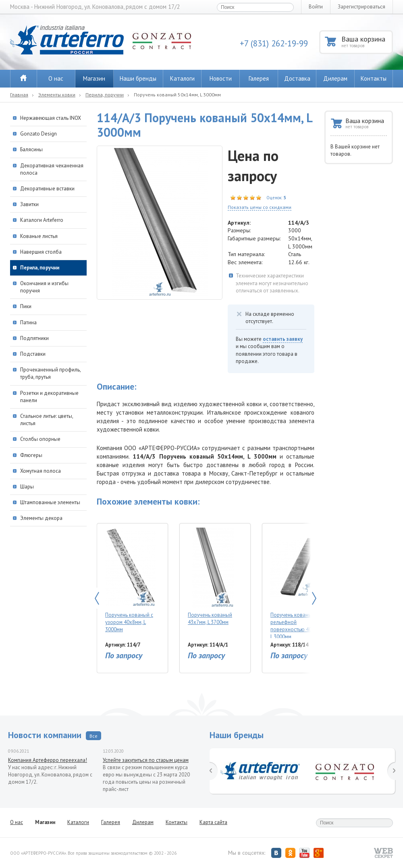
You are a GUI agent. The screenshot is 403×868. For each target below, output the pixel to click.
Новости (221, 78)
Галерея (259, 78)
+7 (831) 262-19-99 (274, 43)
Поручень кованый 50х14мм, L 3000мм (177, 95)
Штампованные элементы (50, 502)
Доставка (297, 78)
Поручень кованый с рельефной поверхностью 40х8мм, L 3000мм (298, 583)
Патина (28, 322)
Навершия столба (41, 252)
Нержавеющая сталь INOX (51, 118)
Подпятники (34, 338)
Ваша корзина (367, 41)
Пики (26, 306)
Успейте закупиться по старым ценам (146, 760)
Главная (19, 95)
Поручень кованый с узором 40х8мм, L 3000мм (130, 580)
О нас (56, 78)
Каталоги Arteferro (42, 220)
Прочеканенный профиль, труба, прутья (50, 373)
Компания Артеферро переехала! (48, 760)
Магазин (94, 78)
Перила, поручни (105, 95)
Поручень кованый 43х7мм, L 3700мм (213, 577)
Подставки (33, 354)
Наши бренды (138, 78)
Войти (316, 7)
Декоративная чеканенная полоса (52, 169)
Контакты (374, 78)
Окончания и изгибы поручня (44, 287)
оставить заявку (283, 339)
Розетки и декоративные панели (49, 397)
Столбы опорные (40, 439)
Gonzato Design (38, 134)
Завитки (29, 204)
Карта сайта (213, 822)
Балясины (31, 149)
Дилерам (335, 78)
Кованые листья (39, 236)
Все (93, 736)
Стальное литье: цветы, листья (47, 420)
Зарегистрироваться (361, 7)
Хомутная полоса (41, 471)
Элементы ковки (57, 95)
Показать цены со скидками (260, 207)
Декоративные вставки (47, 189)
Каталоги (182, 78)
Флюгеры (31, 455)
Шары (27, 487)
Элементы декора (41, 518)
